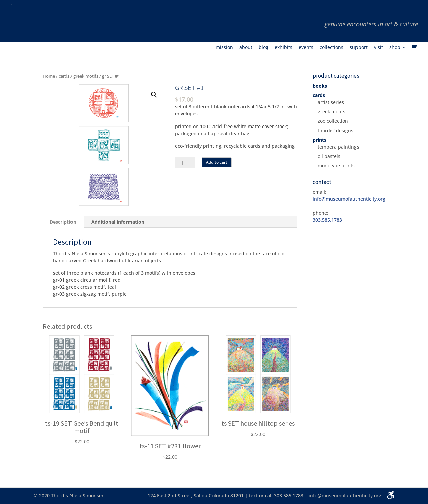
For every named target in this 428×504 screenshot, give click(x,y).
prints (320, 140)
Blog (263, 48)
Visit (378, 48)
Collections (332, 48)
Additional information (118, 222)
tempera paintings (338, 147)
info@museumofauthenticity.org (345, 495)
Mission (224, 48)
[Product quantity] (185, 163)
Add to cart (217, 162)
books (320, 86)
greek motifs (86, 76)
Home (49, 76)
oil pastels (329, 156)
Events (306, 48)
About (246, 48)
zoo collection (333, 121)
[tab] (63, 222)
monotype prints (336, 165)
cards (64, 76)
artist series (331, 102)
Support (359, 48)
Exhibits (283, 48)
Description (63, 222)
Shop (395, 48)
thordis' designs (336, 130)
